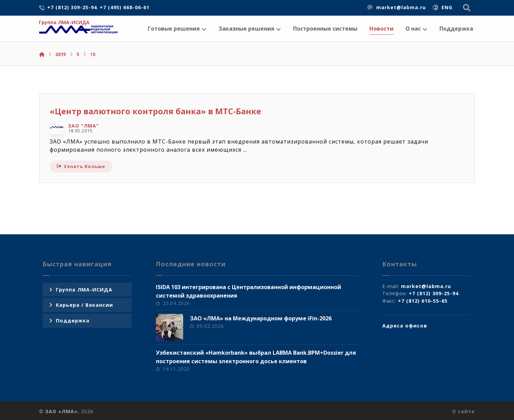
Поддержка (73, 321)
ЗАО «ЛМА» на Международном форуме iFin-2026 (261, 318)
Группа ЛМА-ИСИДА (84, 290)
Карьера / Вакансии (84, 305)
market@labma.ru (426, 286)
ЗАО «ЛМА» (61, 411)
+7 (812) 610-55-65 (423, 301)
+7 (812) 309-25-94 (434, 293)
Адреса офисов (405, 326)
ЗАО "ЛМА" (84, 126)
